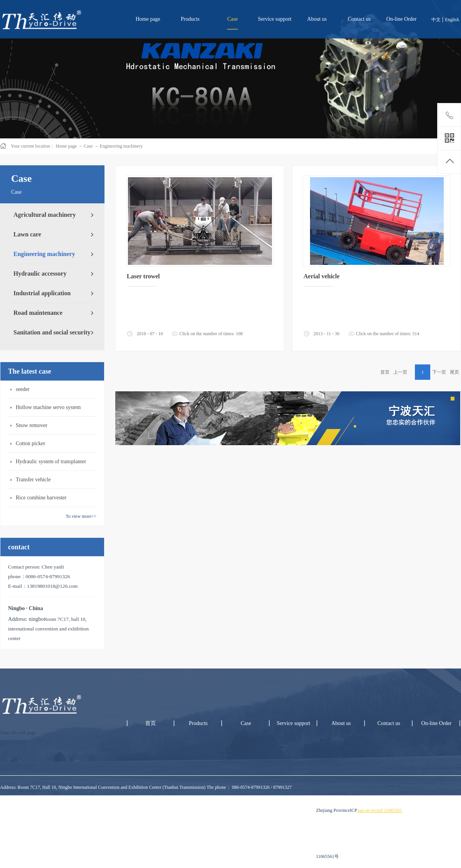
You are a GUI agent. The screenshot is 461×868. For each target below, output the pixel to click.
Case (88, 146)
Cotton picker (31, 443)
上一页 (400, 372)
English (452, 20)
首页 (385, 372)
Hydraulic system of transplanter (51, 461)
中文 (436, 20)
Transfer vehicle (33, 480)
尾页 (454, 372)
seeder (23, 389)
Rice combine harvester (41, 498)
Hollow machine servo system (48, 407)
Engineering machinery (121, 146)
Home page (148, 19)
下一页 (439, 372)
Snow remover (32, 425)
